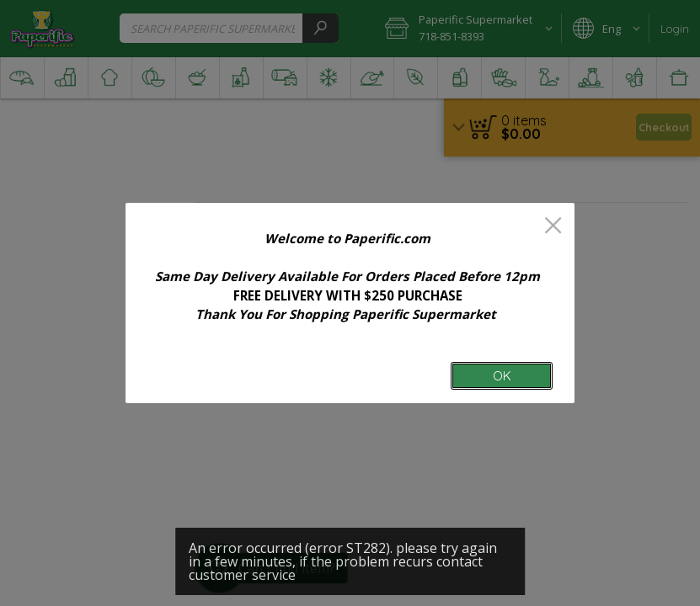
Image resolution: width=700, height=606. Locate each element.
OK (502, 376)
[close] (553, 227)
